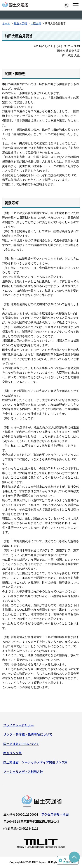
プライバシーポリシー (19, 725)
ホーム (6, 23)
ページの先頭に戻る (70, 860)
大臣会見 (36, 23)
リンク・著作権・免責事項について (28, 734)
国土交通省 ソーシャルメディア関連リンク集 (35, 762)
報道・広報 (20, 23)
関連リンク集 (12, 753)
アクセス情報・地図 (55, 814)
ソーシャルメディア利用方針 (23, 772)
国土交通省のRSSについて (21, 744)
